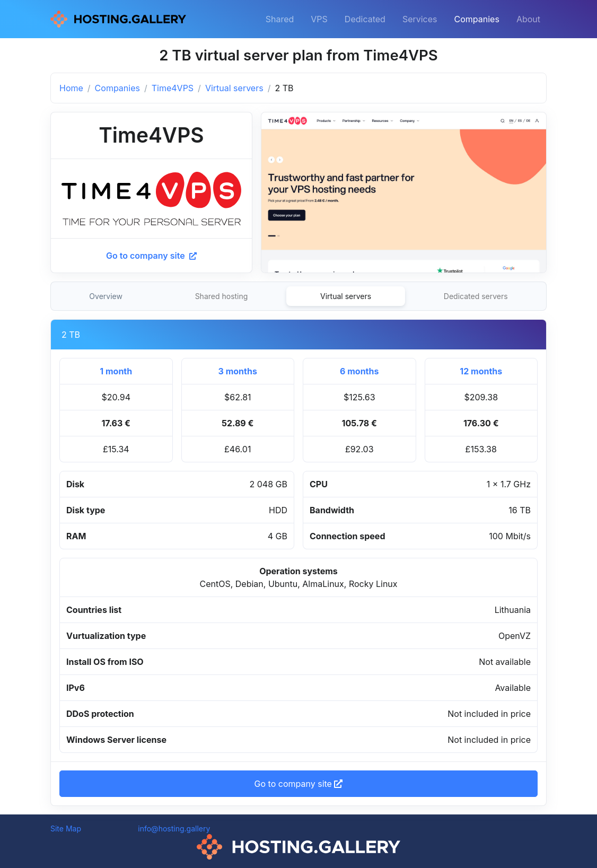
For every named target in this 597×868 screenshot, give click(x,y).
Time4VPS (173, 88)
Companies (477, 19)
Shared (280, 19)
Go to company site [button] (299, 784)
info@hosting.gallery (174, 828)
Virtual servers (234, 88)
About (528, 19)
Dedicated (365, 19)
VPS (319, 19)
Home (71, 88)
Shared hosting (222, 296)
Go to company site (151, 256)
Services (420, 19)
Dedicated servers (476, 296)
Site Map (66, 828)
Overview (106, 296)
